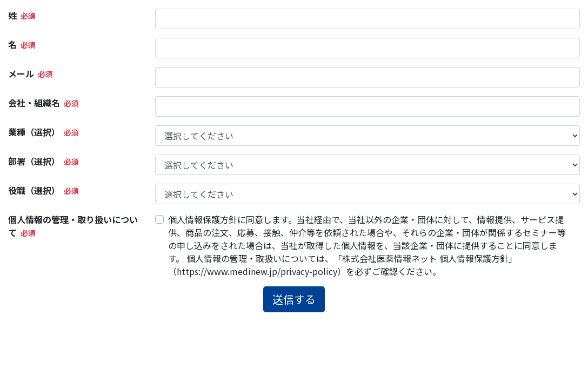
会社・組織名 (34, 103)
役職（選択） (34, 190)
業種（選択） (34, 132)
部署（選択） (34, 161)
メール (21, 73)
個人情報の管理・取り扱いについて (73, 226)
